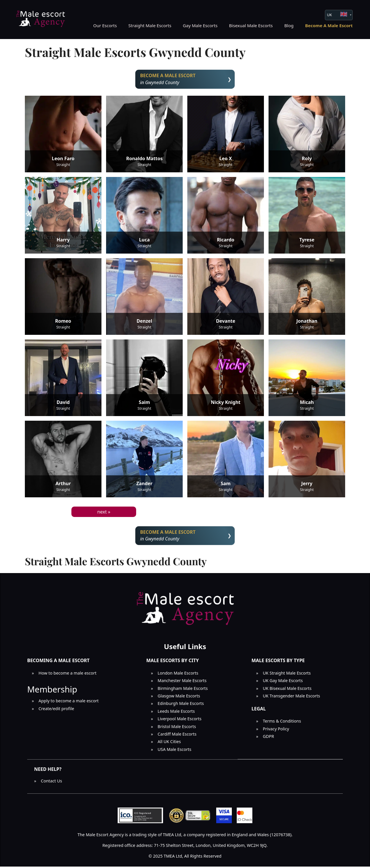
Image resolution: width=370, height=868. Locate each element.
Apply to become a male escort (69, 702)
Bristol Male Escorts (177, 728)
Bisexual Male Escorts (251, 25)
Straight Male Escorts (150, 25)
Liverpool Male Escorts (180, 720)
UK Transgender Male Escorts (291, 698)
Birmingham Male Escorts (183, 690)
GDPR (268, 738)
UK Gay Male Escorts (283, 682)
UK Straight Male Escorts (287, 674)
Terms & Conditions (282, 723)
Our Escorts (105, 25)
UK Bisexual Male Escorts (287, 690)
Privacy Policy (276, 730)
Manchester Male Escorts (182, 682)
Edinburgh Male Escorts (181, 705)
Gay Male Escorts (200, 25)
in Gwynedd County (185, 79)
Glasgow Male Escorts (179, 698)
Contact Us (51, 782)
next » (104, 512)
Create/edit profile (56, 710)
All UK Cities (169, 743)
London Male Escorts (178, 674)
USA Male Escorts (174, 751)
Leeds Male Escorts (176, 713)
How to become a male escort (67, 674)
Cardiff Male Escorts (177, 735)
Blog (289, 25)
